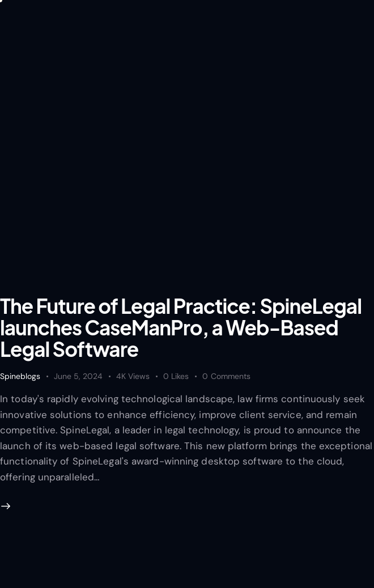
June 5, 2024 (78, 376)
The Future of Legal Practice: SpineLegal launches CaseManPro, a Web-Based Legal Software (181, 327)
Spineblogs (20, 376)
